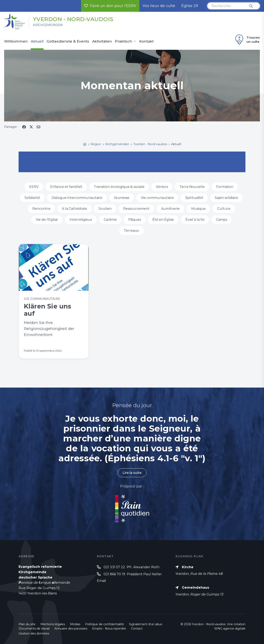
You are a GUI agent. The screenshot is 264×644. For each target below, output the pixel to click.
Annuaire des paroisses (71, 629)
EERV (34, 187)
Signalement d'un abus (146, 624)
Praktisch (123, 42)
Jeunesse (122, 198)
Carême (110, 220)
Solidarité (32, 198)
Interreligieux (81, 220)
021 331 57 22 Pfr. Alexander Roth (131, 567)
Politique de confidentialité (105, 624)
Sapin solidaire (226, 198)
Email (101, 581)
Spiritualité (194, 198)
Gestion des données (34, 633)
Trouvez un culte (247, 40)
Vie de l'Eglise (47, 220)
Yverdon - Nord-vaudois (73, 19)
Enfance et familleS (66, 187)
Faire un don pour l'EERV (110, 6)
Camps (222, 220)
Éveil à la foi (195, 220)
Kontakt (146, 42)
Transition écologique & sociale (119, 187)
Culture (224, 209)
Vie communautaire (157, 198)
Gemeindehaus (196, 588)
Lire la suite (132, 473)
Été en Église (163, 220)
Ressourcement (136, 209)
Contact (137, 629)
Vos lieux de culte (159, 6)
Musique (198, 209)
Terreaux (131, 231)
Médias (75, 624)
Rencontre (41, 209)
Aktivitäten (102, 42)
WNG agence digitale (230, 629)
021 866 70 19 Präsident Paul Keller (133, 574)
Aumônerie (170, 209)
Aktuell (37, 42)
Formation (225, 187)
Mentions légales (53, 624)
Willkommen (16, 42)
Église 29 (190, 6)
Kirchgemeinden (48, 25)
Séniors (162, 187)
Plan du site (27, 624)
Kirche (188, 567)
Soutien (105, 209)
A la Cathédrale (74, 209)
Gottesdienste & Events (68, 42)
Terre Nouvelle (192, 187)
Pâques (135, 220)
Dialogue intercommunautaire (77, 198)
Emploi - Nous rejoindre (109, 629)
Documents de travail (34, 629)
